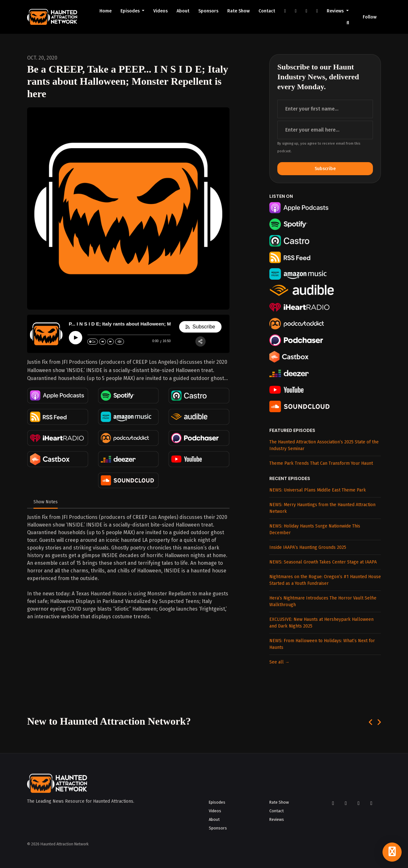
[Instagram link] (296, 11)
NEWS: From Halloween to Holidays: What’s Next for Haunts (322, 644)
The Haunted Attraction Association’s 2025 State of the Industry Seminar (324, 445)
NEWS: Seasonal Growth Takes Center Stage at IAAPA (323, 562)
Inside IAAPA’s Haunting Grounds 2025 (308, 547)
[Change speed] (93, 342)
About (183, 11)
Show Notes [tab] (46, 502)
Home (106, 11)
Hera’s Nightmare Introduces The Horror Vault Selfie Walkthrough (323, 601)
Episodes (131, 11)
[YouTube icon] (359, 803)
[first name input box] (325, 109)
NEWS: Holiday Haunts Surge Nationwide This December (315, 529)
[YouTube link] (306, 11)
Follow (370, 17)
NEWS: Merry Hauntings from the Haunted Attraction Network (322, 508)
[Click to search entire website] (348, 23)
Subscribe (325, 169)
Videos (160, 11)
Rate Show (238, 11)
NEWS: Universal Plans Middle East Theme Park (318, 490)
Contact (267, 11)
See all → (279, 662)
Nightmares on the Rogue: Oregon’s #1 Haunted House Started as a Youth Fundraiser (325, 580)
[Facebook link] (285, 11)
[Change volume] (120, 342)
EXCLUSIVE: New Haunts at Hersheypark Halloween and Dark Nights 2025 (321, 623)
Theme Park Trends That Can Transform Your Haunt (321, 463)
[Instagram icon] (346, 803)
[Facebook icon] (333, 803)
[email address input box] (325, 130)
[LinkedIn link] (317, 11)
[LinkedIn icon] (371, 803)
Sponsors (208, 11)
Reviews (336, 11)
